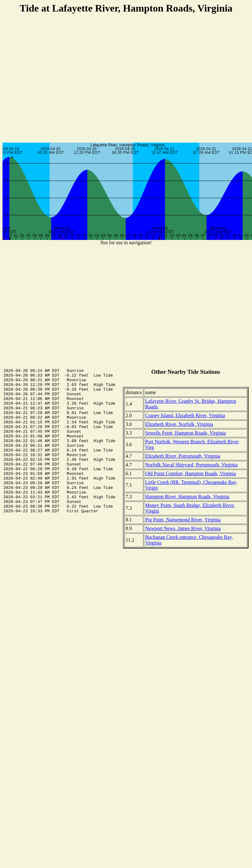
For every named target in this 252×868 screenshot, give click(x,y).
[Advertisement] (125, 79)
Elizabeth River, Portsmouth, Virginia (183, 456)
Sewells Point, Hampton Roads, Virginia (185, 433)
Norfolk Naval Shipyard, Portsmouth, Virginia (191, 465)
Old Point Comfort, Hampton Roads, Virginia (190, 473)
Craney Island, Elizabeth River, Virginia (185, 415)
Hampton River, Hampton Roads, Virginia (187, 497)
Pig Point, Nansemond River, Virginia (183, 520)
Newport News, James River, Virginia (183, 528)
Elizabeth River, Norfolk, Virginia (179, 424)
